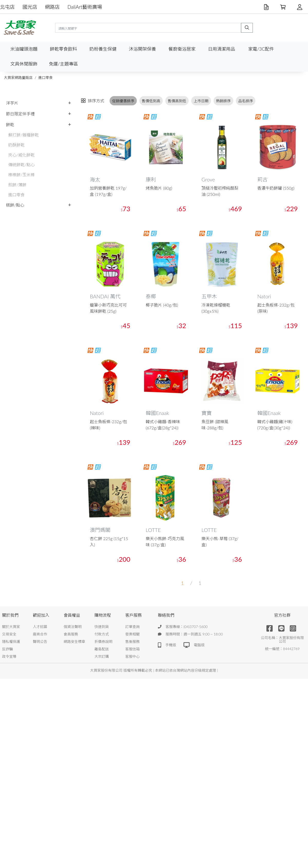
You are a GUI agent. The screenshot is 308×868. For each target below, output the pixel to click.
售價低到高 (151, 101)
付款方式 (102, 634)
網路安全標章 (74, 641)
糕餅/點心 (15, 205)
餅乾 (10, 124)
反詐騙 (7, 649)
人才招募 (40, 627)
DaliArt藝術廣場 (85, 7)
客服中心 (132, 656)
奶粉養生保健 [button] (103, 49)
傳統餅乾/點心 (21, 165)
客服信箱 (132, 649)
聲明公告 (40, 641)
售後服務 (132, 641)
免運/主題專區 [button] (63, 64)
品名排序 (246, 101)
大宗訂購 (102, 656)
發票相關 (132, 634)
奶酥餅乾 (16, 145)
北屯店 (7, 7)
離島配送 (102, 649)
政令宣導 (9, 656)
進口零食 (45, 77)
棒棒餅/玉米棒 (21, 175)
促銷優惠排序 (123, 101)
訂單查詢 (132, 627)
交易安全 (9, 634)
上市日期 (201, 101)
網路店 (52, 7)
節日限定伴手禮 (20, 114)
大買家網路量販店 (18, 77)
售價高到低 (177, 101)
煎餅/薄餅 (17, 185)
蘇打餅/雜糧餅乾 (23, 135)
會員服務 (71, 634)
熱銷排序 (223, 101)
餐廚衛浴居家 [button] (182, 49)
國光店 (30, 7)
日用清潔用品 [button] (222, 49)
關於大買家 (11, 627)
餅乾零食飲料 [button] (63, 49)
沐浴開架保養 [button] (142, 49)
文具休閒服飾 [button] (24, 64)
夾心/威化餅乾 (21, 155)
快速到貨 (102, 627)
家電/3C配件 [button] (261, 49)
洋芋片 (12, 103)
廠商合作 (40, 634)
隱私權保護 (11, 641)
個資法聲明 (73, 627)
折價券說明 (103, 641)
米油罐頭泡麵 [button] (24, 49)
